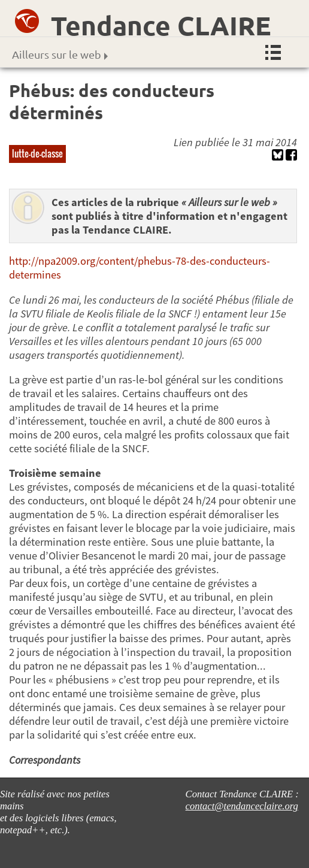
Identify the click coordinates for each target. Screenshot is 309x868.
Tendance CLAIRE (161, 25)
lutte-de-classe (37, 153)
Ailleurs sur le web (60, 54)
